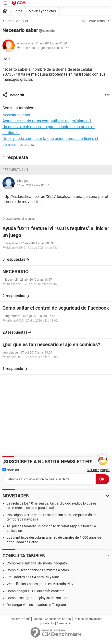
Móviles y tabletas (42, 11)
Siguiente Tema (93, 21)
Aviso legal (64, 623)
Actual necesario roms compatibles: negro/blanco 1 (47, 121)
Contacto (48, 623)
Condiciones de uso (58, 619)
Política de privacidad (88, 619)
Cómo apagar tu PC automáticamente (36, 591)
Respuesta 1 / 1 (15, 170)
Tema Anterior (18, 21)
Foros (18, 11)
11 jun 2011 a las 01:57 (53, 48)
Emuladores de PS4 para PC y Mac (33, 577)
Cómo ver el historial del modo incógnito (37, 563)
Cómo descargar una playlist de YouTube (37, 598)
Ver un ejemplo (98, 470)
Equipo (37, 619)
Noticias (11, 470)
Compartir (16, 95)
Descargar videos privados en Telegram (36, 605)
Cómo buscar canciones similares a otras (38, 570)
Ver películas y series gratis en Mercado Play (40, 584)
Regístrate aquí (20, 619)
